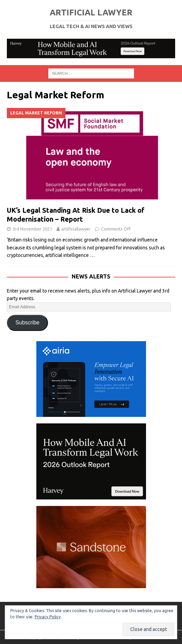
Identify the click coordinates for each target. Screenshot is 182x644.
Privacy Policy (48, 617)
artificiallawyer (76, 229)
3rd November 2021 (32, 229)
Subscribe (27, 323)
